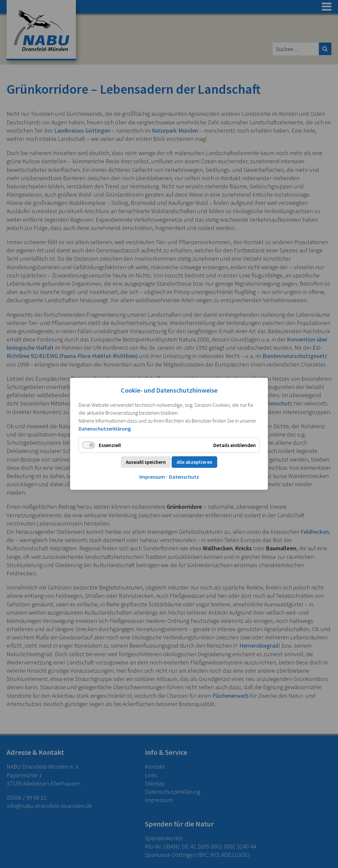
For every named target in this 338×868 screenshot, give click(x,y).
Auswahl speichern (146, 462)
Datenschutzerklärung (105, 429)
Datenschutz (184, 477)
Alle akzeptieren (194, 462)
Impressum (152, 477)
